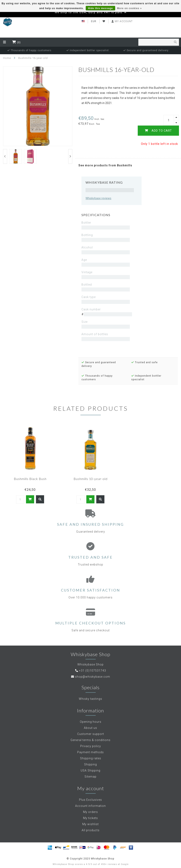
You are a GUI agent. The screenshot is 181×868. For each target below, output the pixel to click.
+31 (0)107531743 (93, 671)
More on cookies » (129, 8)
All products (91, 830)
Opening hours (91, 722)
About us (90, 728)
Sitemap (90, 777)
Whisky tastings (90, 699)
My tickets (90, 818)
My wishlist (90, 824)
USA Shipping (90, 770)
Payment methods (90, 752)
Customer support (91, 734)
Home (7, 58)
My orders (90, 812)
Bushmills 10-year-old (90, 479)
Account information (90, 806)
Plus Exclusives (90, 800)
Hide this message (100, 8)
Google (125, 864)
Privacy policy (91, 746)
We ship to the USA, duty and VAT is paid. (89, 12)
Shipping (90, 764)
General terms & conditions (90, 740)
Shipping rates (91, 758)
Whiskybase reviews (98, 198)
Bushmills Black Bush (30, 479)
